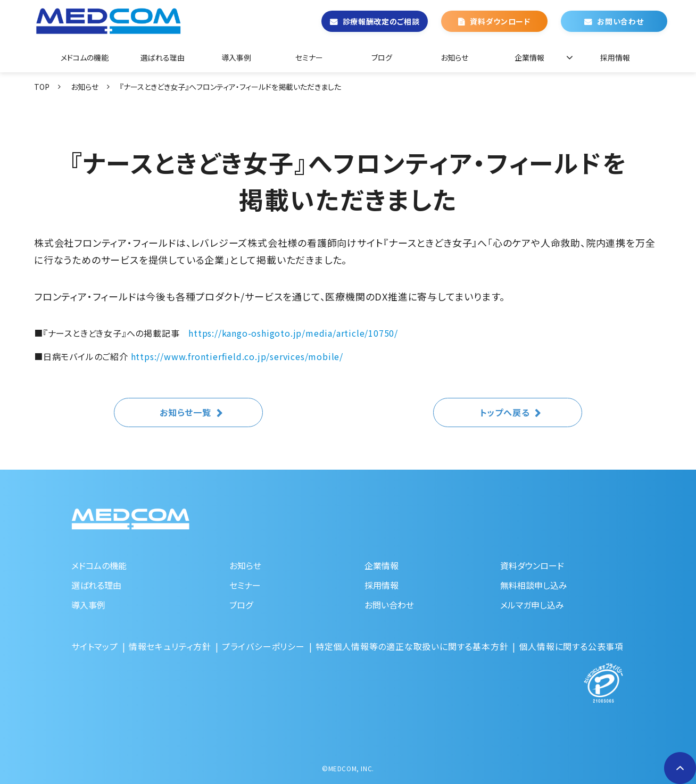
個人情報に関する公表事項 (571, 646)
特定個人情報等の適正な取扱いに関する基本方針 (412, 646)
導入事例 (236, 57)
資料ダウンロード (500, 21)
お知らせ (454, 57)
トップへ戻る (505, 412)
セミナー (309, 57)
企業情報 (529, 57)
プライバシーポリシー (263, 646)
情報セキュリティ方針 (170, 646)
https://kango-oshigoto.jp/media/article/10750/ (293, 333)
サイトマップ (95, 646)
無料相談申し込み (534, 585)
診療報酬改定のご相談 (381, 21)
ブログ (382, 57)
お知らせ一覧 (185, 412)
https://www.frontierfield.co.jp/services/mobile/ (237, 356)
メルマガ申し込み (532, 605)
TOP (42, 87)
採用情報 (615, 57)
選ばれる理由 (163, 57)
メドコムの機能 (85, 57)
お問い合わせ (620, 21)
